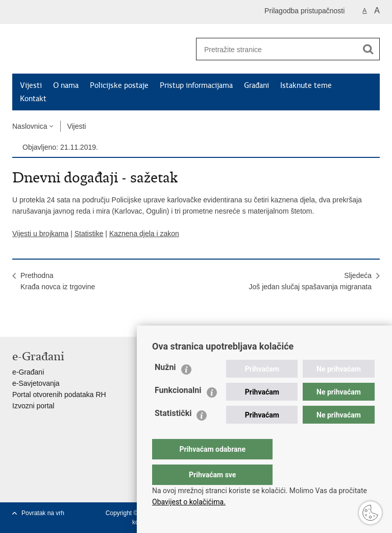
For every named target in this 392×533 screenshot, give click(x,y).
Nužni (165, 388)
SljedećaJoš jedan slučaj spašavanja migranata (310, 281)
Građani (256, 85)
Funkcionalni (178, 411)
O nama (66, 85)
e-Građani (28, 372)
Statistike (89, 234)
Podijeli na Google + (83, 321)
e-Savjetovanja (36, 383)
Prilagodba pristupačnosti (304, 11)
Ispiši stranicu (18, 321)
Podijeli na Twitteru (62, 321)
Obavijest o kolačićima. (189, 502)
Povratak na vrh (43, 513)
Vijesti (31, 85)
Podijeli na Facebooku (40, 321)
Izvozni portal (33, 406)
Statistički (173, 434)
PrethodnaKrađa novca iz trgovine (58, 281)
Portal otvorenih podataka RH (59, 395)
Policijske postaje (119, 85)
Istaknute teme (306, 85)
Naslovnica (30, 126)
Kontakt (33, 99)
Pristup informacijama (196, 85)
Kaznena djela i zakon (144, 234)
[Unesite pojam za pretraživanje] (273, 49)
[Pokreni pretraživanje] (368, 49)
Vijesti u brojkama (40, 234)
